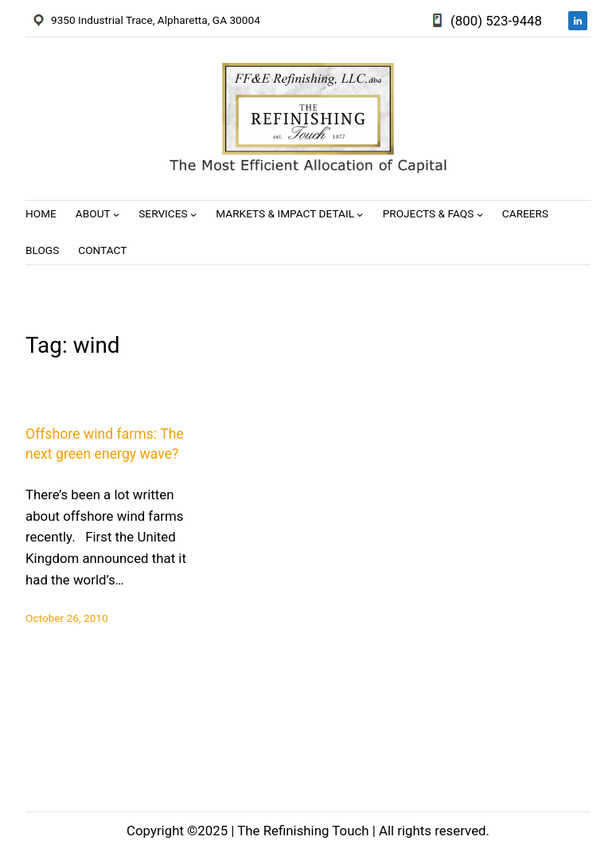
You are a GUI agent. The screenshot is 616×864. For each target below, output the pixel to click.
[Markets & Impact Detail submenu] (360, 214)
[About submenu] (116, 214)
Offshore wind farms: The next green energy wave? (105, 444)
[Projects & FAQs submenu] (480, 214)
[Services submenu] (193, 214)
